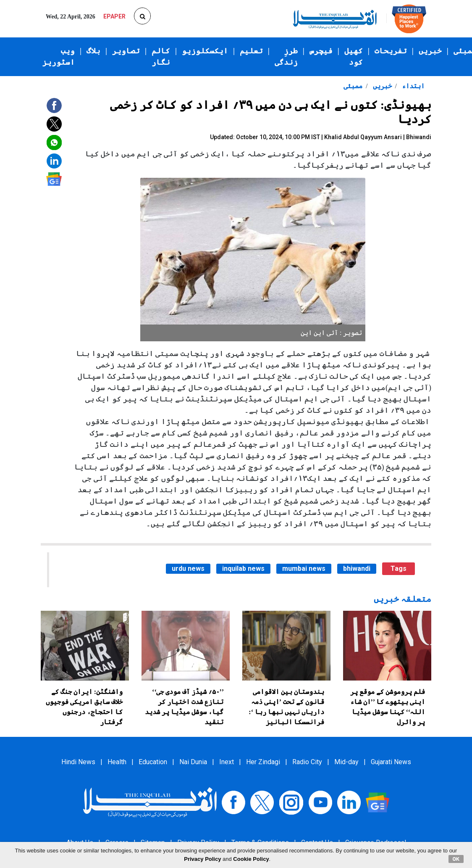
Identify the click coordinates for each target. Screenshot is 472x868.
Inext (227, 762)
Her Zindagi (263, 762)
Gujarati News (391, 762)
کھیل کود (354, 57)
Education (153, 762)
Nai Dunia (193, 762)
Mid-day (346, 762)
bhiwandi (357, 569)
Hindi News (78, 762)
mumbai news (304, 569)
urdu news (188, 569)
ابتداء (412, 86)
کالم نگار (161, 57)
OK (456, 859)
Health (117, 762)
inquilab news (243, 569)
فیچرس (321, 51)
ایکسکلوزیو (205, 51)
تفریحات (391, 51)
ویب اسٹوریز (59, 57)
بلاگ (93, 51)
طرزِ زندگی (286, 57)
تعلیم (251, 51)
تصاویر (126, 51)
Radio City (307, 762)
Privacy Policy (202, 859)
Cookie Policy (251, 859)
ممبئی (353, 86)
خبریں (430, 51)
